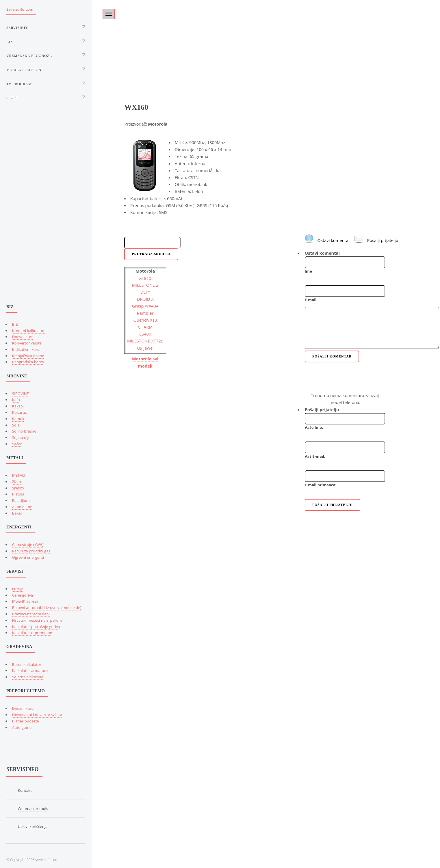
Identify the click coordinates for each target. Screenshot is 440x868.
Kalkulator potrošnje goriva (36, 627)
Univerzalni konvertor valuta (37, 715)
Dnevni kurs (23, 337)
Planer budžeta (26, 721)
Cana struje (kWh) (28, 545)
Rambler (145, 313)
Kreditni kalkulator (28, 331)
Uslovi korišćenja (33, 826)
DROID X (145, 299)
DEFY (145, 292)
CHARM (145, 327)
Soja (16, 425)
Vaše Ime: (314, 427)
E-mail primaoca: (321, 485)
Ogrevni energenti (28, 557)
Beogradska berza (28, 362)
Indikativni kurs (26, 349)
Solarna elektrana (28, 677)
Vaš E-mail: (315, 456)
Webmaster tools (33, 809)
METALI (19, 475)
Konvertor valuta (27, 343)
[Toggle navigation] (109, 14)
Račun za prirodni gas (31, 551)
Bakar (17, 513)
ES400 (145, 334)
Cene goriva (23, 595)
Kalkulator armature (30, 670)
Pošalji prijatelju (383, 240)
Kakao (18, 406)
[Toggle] (105, 12)
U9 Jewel (145, 348)
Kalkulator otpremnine (32, 633)
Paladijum (21, 500)
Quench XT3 (145, 320)
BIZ (15, 324)
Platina (18, 494)
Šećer (17, 444)
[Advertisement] (266, 40)
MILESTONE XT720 (145, 341)
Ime (308, 271)
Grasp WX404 (145, 306)
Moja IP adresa (25, 601)
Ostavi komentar (334, 240)
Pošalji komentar (332, 356)
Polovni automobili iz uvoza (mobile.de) (47, 608)
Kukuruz (20, 412)
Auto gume (22, 727)
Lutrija (18, 589)
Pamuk (18, 419)
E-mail (311, 300)
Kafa (16, 400)
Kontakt (25, 790)
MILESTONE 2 (145, 285)
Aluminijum (22, 507)
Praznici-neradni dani (31, 614)
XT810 (145, 278)
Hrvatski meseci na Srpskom (37, 620)
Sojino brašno (24, 431)
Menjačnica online (28, 356)
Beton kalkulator (27, 664)
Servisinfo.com (20, 9)
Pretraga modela (151, 254)
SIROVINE (21, 394)
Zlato (17, 482)
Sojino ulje (21, 437)
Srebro (18, 488)
